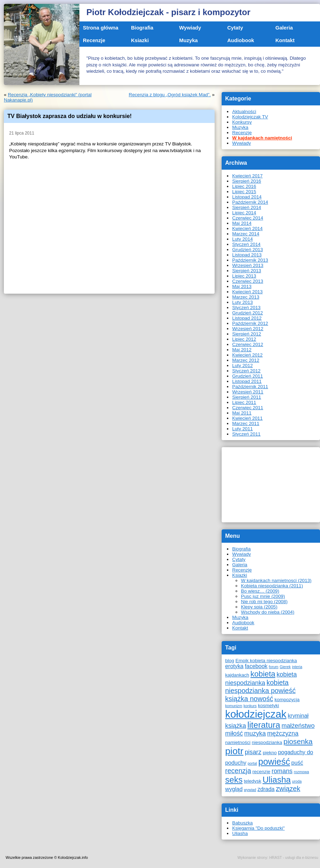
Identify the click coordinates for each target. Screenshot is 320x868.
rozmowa (301, 772)
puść (297, 763)
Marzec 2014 (246, 234)
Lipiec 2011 (244, 402)
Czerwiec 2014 (248, 218)
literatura (264, 725)
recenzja (238, 771)
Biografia (142, 28)
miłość (234, 733)
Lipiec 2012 (244, 339)
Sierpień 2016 (247, 181)
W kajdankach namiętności (262, 138)
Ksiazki (140, 40)
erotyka (234, 666)
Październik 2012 (250, 323)
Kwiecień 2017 (247, 176)
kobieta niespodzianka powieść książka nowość (260, 691)
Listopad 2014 (247, 197)
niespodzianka (267, 742)
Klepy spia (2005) (259, 607)
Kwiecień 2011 (247, 418)
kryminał (298, 716)
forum (273, 667)
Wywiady (190, 28)
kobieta (263, 674)
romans (282, 771)
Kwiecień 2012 (247, 355)
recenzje (261, 772)
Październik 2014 (250, 202)
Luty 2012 (243, 366)
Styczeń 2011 (246, 434)
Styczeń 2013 (246, 308)
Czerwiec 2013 (248, 281)
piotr (234, 751)
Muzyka (188, 40)
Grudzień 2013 (247, 250)
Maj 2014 (242, 223)
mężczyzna (283, 733)
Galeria (284, 28)
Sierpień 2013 (247, 271)
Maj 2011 (242, 413)
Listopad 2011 (247, 381)
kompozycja (287, 700)
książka (236, 726)
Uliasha (276, 780)
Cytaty (235, 28)
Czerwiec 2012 (248, 344)
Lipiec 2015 (244, 192)
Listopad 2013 (247, 255)
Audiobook (241, 40)
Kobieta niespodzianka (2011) (272, 586)
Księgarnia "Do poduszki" (259, 828)
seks (234, 780)
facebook (256, 666)
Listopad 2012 (247, 318)
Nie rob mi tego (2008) (264, 602)
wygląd (234, 789)
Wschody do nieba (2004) (268, 612)
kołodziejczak (256, 714)
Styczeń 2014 (246, 244)
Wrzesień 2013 (248, 265)
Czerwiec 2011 (248, 408)
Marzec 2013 (246, 297)
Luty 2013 (243, 302)
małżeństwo (298, 726)
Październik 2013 (250, 260)
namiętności (238, 742)
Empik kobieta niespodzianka (266, 661)
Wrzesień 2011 (248, 392)
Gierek (285, 667)
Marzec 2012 (246, 360)
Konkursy (242, 122)
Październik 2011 (250, 387)
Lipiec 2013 (244, 276)
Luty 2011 (243, 429)
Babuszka (243, 823)
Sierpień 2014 (247, 207)
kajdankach (237, 675)
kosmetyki (268, 706)
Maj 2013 (242, 286)
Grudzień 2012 (247, 313)
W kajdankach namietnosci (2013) (276, 580)
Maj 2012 (242, 350)
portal (252, 763)
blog (230, 661)
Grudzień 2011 (247, 376)
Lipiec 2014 (244, 213)
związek (288, 789)
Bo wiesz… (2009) (260, 591)
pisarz (253, 752)
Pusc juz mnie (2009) (263, 596)
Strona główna (101, 28)
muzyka (255, 733)
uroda (297, 781)
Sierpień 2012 (247, 334)
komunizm (234, 706)
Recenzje (94, 40)
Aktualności (244, 112)
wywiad (250, 790)
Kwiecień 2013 (247, 292)
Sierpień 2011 (247, 397)
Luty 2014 (243, 239)
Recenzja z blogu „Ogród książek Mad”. (170, 95)
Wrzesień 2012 (248, 329)
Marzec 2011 (246, 423)
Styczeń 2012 (246, 371)
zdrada (266, 789)
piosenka (298, 741)
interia (297, 667)
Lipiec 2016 (244, 186)
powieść (274, 762)
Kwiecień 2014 (247, 229)
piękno (270, 753)
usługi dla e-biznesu (302, 857)
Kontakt (285, 40)
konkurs (250, 706)
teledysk (253, 781)
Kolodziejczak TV (250, 117)
